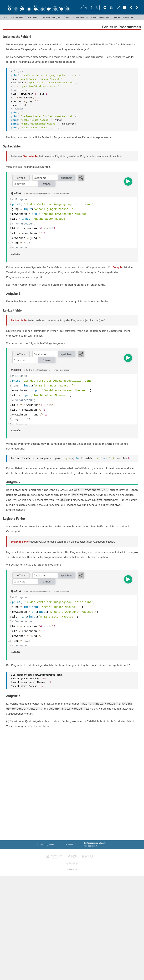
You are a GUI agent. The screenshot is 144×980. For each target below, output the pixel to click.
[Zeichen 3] (91, 8)
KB (96, 846)
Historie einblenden (61, 193)
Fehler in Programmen (124, 17)
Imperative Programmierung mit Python (53, 17)
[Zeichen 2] (86, 8)
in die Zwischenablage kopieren (37, 193)
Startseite (19, 17)
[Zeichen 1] (81, 8)
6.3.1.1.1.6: (9, 17)
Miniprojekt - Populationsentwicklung (102, 17)
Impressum (72, 869)
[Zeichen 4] (97, 8)
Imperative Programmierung (34, 17)
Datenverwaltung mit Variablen (83, 17)
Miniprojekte (69, 17)
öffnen (21, 178)
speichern (67, 178)
